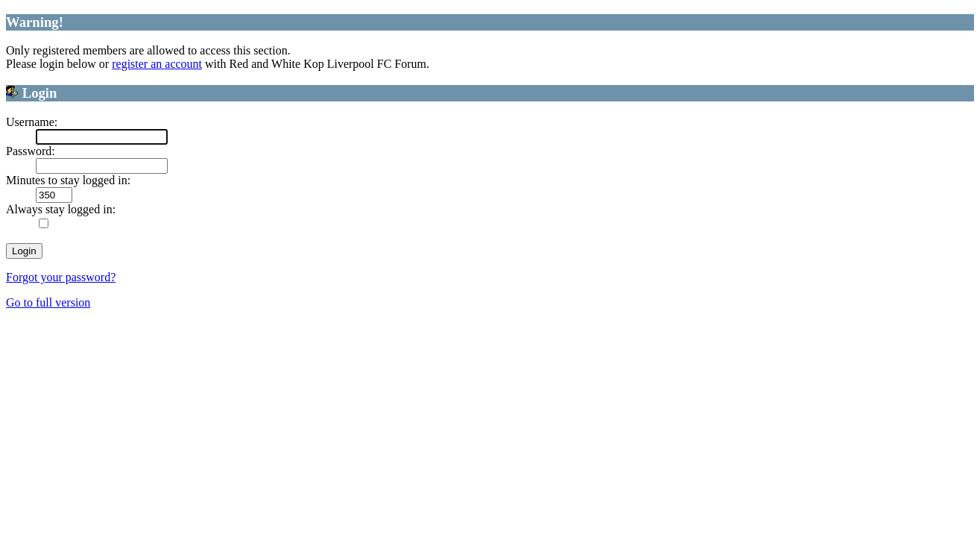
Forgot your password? (61, 277)
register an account (157, 64)
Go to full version (48, 302)
